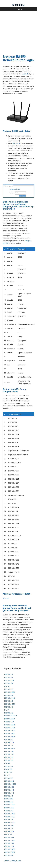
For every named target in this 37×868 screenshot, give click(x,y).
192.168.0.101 (9, 737)
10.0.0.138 (8, 769)
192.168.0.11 (9, 837)
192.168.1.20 (9, 754)
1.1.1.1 (7, 710)
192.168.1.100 (9, 731)
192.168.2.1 (8, 683)
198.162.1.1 (8, 796)
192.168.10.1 (9, 680)
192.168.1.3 (8, 745)
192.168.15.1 (9, 722)
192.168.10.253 (10, 784)
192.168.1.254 (9, 692)
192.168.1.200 (9, 817)
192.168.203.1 (9, 725)
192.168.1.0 (8, 689)
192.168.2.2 (8, 802)
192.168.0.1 (8, 677)
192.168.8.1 (8, 701)
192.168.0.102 (9, 748)
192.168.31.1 (9, 790)
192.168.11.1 (9, 743)
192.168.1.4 (8, 757)
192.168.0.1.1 (9, 695)
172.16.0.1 (8, 834)
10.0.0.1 (7, 686)
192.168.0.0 (8, 778)
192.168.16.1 (9, 793)
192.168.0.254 (9, 719)
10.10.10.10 (8, 799)
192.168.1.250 (9, 840)
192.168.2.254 (9, 852)
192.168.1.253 (9, 805)
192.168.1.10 (9, 751)
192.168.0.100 (9, 734)
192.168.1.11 (9, 787)
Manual (25, 74)
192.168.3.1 (8, 766)
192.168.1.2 (8, 713)
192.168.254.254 (10, 716)
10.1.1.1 (7, 775)
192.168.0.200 (9, 822)
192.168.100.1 (9, 698)
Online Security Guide (12, 861)
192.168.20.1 (9, 846)
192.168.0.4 (8, 855)
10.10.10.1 (8, 772)
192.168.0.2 (8, 740)
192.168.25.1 (9, 831)
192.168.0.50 (9, 826)
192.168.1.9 (8, 828)
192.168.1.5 (8, 760)
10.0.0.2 (7, 763)
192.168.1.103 (9, 849)
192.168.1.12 (9, 843)
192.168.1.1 (17, 143)
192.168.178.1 (9, 728)
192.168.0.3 (8, 811)
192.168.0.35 (9, 808)
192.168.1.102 (9, 814)
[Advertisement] (18, 32)
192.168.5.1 (8, 820)
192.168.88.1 (9, 781)
